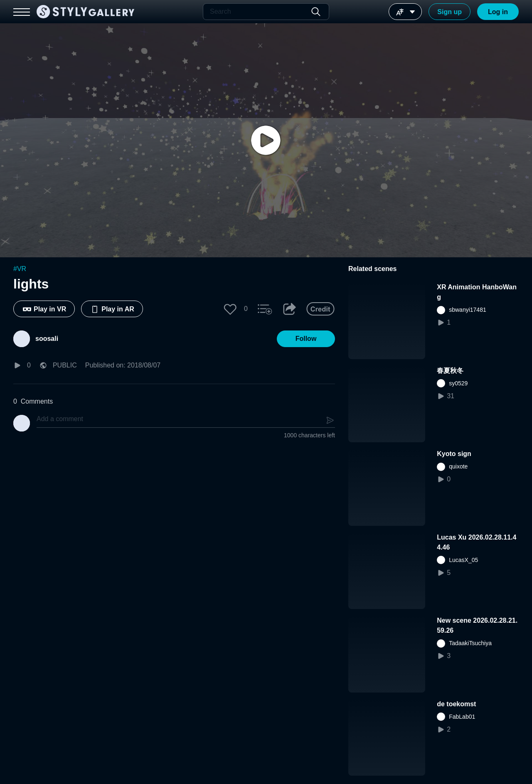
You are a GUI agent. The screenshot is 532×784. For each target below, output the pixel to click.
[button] (230, 309)
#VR (20, 269)
